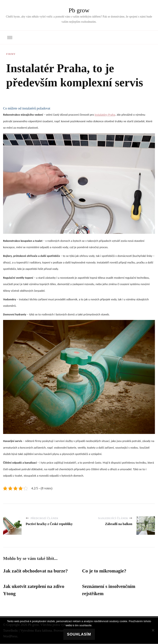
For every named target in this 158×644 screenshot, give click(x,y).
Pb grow (79, 10)
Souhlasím (79, 634)
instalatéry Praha (105, 115)
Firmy (11, 54)
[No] (153, 630)
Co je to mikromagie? (105, 571)
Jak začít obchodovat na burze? (36, 571)
